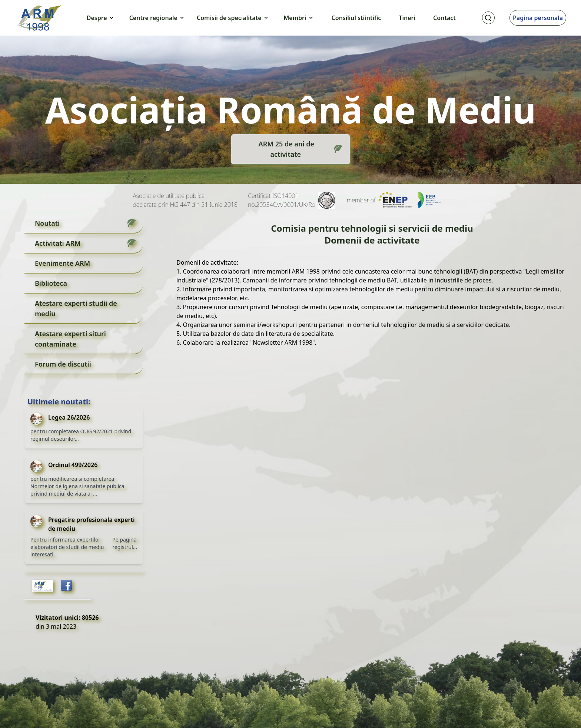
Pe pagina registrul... (125, 543)
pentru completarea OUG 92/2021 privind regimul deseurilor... (81, 435)
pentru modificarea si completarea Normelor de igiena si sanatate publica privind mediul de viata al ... (77, 486)
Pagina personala (538, 18)
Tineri (407, 18)
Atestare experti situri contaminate (70, 339)
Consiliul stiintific (356, 18)
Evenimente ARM (62, 263)
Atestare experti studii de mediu (76, 308)
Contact (444, 18)
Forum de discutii (63, 364)
